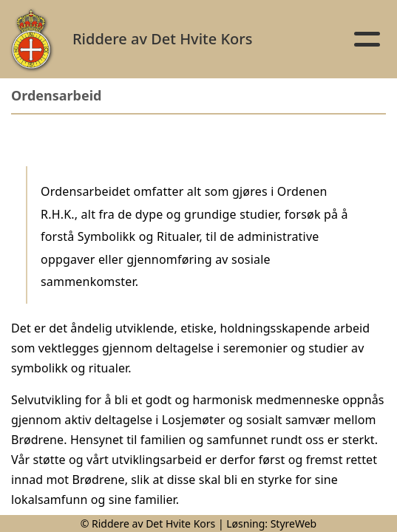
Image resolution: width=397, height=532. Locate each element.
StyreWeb (294, 524)
